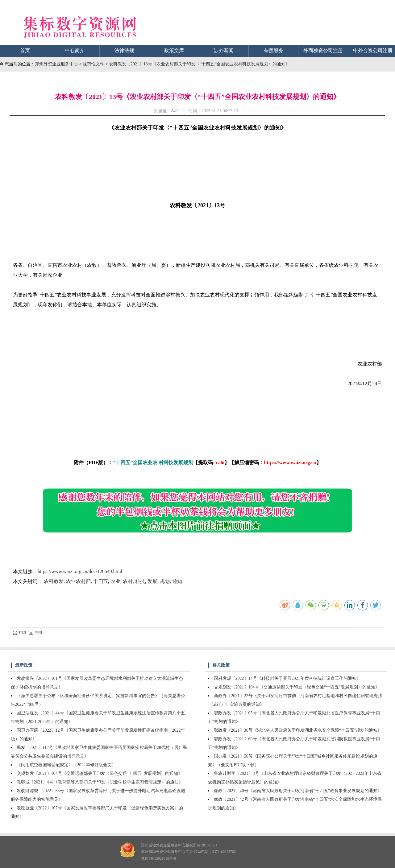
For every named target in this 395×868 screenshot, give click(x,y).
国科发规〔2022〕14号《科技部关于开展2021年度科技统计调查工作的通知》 (287, 678)
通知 (177, 581)
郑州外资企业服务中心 (56, 64)
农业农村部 (78, 581)
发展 (152, 581)
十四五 (101, 581)
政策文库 (174, 50)
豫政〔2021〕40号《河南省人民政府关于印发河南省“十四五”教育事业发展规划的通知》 (298, 791)
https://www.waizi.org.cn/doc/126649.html (80, 571)
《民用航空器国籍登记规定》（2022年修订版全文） (66, 765)
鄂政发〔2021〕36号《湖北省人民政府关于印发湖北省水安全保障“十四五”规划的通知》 (298, 730)
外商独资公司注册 (323, 50)
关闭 (35, 633)
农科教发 (54, 581)
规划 (165, 581)
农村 (128, 581)
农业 (115, 581)
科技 (140, 581)
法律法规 (124, 50)
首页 (25, 50)
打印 (19, 633)
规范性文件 (94, 64)
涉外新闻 (224, 50)
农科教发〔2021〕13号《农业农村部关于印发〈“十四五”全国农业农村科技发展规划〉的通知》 (199, 64)
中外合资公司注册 (373, 50)
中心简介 (75, 50)
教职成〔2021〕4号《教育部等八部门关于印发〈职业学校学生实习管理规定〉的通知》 (100, 782)
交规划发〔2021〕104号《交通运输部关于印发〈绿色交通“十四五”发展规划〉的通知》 (100, 773)
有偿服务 (273, 50)
